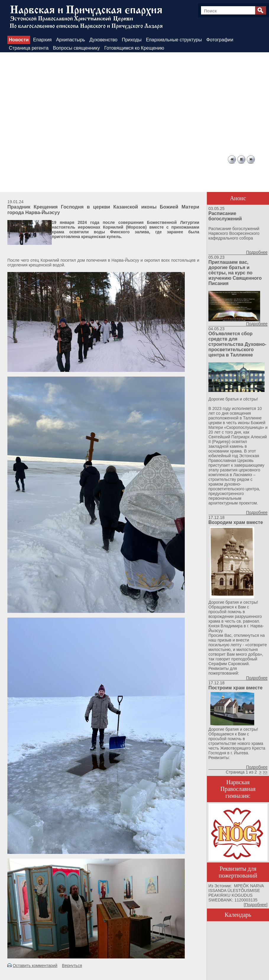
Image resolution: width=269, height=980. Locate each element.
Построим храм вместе (235, 688)
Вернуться (72, 966)
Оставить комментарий (35, 966)
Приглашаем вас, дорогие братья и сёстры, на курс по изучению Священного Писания (235, 273)
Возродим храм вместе (236, 522)
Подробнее (257, 252)
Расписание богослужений (225, 216)
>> (265, 772)
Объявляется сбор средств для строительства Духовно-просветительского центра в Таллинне (237, 344)
